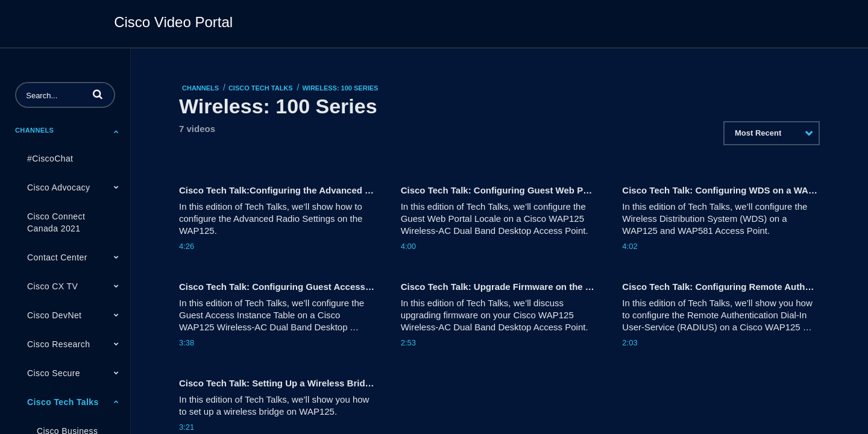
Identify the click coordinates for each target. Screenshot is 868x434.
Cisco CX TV (52, 286)
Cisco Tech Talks (63, 402)
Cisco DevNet (54, 315)
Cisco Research (58, 344)
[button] (98, 94)
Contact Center (57, 257)
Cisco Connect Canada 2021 (56, 222)
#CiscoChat (50, 159)
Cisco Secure (54, 373)
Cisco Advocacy (58, 187)
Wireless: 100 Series (340, 88)
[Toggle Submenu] (116, 131)
